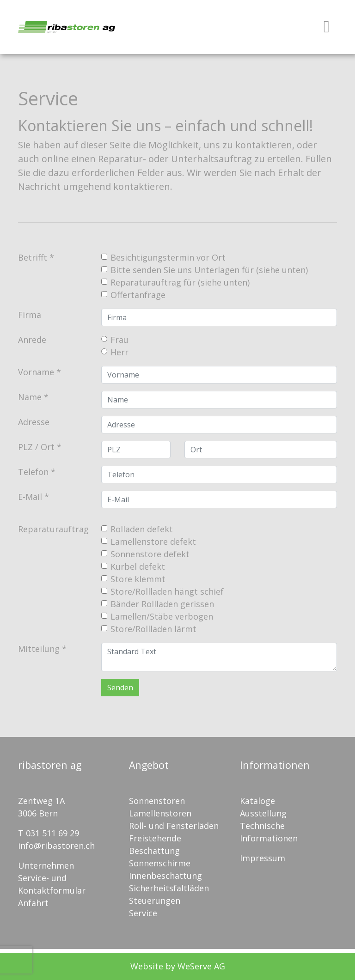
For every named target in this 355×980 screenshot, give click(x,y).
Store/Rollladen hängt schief (167, 591)
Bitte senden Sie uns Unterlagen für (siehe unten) (209, 270)
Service (143, 913)
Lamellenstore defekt (153, 542)
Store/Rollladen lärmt (153, 629)
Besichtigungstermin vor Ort (168, 257)
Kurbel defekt (138, 566)
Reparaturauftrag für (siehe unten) (180, 282)
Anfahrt (33, 903)
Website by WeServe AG (178, 966)
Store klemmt (138, 579)
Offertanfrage (138, 295)
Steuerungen (155, 901)
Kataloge (257, 801)
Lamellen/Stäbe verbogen (162, 616)
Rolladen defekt (142, 529)
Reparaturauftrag (53, 529)
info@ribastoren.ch (56, 846)
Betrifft (33, 257)
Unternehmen (46, 865)
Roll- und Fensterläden (174, 826)
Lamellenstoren (160, 813)
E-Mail (30, 497)
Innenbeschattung (165, 876)
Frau (119, 340)
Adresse (34, 422)
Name (30, 397)
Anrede (32, 340)
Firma (30, 315)
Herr (119, 352)
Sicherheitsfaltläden (169, 888)
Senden (120, 688)
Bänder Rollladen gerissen (162, 604)
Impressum (263, 858)
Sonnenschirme (160, 863)
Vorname (36, 372)
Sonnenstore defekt (150, 554)
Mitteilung (39, 649)
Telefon (33, 472)
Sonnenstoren (157, 801)
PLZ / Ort (36, 447)
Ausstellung (263, 813)
